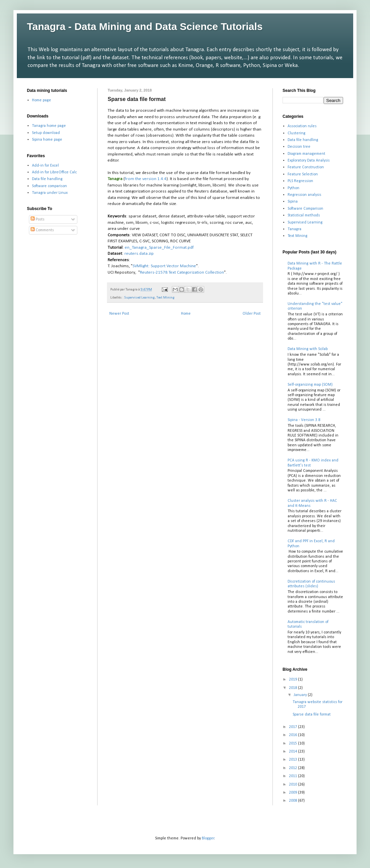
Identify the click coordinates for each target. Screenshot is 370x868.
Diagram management (306, 154)
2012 (293, 768)
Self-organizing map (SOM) (310, 385)
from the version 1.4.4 (146, 179)
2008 (293, 801)
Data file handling (47, 179)
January (301, 695)
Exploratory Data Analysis (309, 161)
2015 (293, 743)
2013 (293, 760)
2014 (293, 752)
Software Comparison (305, 209)
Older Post (252, 314)
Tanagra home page (49, 126)
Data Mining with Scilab (308, 349)
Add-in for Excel (45, 166)
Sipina (293, 202)
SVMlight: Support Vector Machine (164, 266)
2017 (293, 727)
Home (186, 314)
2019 (293, 680)
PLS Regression (300, 181)
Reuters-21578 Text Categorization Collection (182, 272)
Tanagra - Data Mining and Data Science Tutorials (145, 26)
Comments (42, 230)
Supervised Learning (139, 298)
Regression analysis (304, 195)
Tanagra (294, 229)
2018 (293, 688)
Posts (38, 219)
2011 (293, 776)
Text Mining (165, 298)
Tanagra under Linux (50, 193)
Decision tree (299, 147)
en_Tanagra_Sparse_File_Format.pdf (159, 248)
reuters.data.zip (139, 254)
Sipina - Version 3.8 (304, 420)
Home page (42, 100)
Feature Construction (306, 167)
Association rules (302, 126)
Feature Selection (303, 174)
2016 (293, 735)
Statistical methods (304, 215)
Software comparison (49, 186)
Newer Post (119, 314)
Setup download (46, 133)
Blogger (208, 838)
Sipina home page (47, 140)
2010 (293, 785)
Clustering (297, 133)
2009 (293, 793)
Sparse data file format (312, 715)
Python (293, 188)
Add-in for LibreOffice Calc (54, 172)
